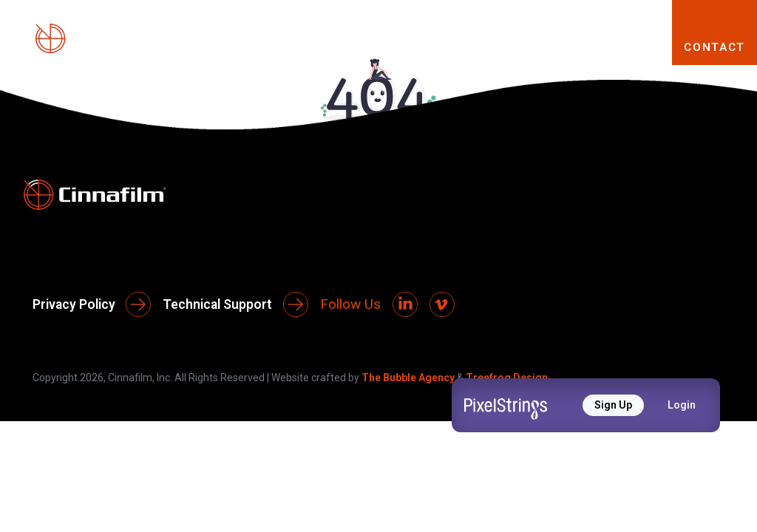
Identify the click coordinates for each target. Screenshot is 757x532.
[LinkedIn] (405, 304)
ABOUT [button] (233, 47)
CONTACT (714, 47)
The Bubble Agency (408, 378)
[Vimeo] (442, 304)
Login (682, 405)
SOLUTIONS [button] (466, 47)
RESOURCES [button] (594, 47)
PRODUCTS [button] (342, 47)
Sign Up (613, 405)
